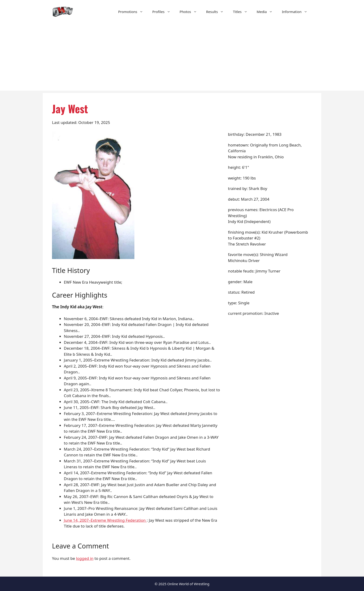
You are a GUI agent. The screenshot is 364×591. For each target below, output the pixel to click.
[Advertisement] (182, 58)
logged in (85, 558)
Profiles (164, 12)
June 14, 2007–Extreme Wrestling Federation (105, 520)
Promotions (133, 12)
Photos (191, 12)
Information (297, 12)
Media (267, 12)
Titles (242, 12)
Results (217, 12)
